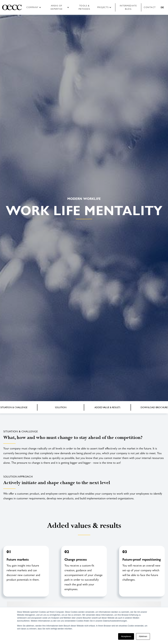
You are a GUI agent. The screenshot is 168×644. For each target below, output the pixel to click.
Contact (150, 7)
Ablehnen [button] (143, 636)
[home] (12, 7)
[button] (35, 7)
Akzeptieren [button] (126, 636)
